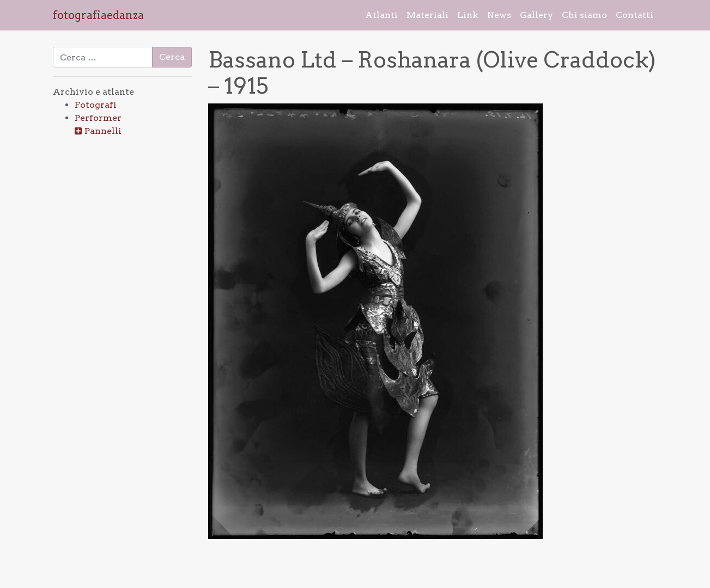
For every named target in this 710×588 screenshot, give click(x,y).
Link (468, 15)
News (499, 15)
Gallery (536, 15)
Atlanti (381, 15)
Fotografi (96, 105)
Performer (98, 118)
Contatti (635, 15)
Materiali (427, 15)
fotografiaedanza (98, 15)
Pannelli (103, 131)
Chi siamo (584, 15)
